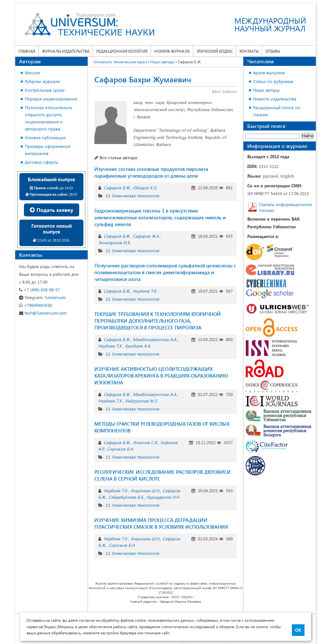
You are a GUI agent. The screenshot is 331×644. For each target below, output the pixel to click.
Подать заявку (52, 210)
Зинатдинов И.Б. (114, 242)
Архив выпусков (269, 73)
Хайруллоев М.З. (141, 401)
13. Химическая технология (132, 196)
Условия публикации (45, 137)
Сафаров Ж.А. (146, 236)
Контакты (249, 51)
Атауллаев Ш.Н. (145, 490)
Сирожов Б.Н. (120, 449)
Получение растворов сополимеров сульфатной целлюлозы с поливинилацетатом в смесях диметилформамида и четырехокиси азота (165, 272)
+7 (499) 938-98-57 (39, 290)
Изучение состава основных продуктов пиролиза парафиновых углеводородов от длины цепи (151, 172)
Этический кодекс (215, 51)
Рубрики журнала (42, 81)
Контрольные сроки (45, 90)
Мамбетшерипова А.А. (155, 339)
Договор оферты (42, 162)
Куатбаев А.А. (138, 346)
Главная (27, 51)
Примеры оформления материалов (48, 150)
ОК (298, 630)
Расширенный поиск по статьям (277, 111)
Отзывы (273, 51)
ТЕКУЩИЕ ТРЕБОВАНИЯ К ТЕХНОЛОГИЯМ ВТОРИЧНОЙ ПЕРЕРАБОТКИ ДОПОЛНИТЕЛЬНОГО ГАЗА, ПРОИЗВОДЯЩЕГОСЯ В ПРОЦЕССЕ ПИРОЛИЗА (158, 321)
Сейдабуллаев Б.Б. (126, 497)
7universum (42, 297)
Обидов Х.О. (145, 187)
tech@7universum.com (43, 313)
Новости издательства (275, 99)
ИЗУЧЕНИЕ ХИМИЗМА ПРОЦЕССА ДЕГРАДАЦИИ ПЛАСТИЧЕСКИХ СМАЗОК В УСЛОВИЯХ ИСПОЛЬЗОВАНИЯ (161, 523)
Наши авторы (266, 90)
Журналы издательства (66, 51)
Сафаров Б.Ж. (117, 187)
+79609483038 (35, 305)
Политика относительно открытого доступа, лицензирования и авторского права (49, 118)
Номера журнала (172, 51)
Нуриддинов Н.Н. (163, 497)
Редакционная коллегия (122, 51)
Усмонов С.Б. (145, 442)
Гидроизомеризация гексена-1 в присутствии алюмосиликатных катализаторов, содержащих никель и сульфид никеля (160, 217)
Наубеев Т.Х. (145, 291)
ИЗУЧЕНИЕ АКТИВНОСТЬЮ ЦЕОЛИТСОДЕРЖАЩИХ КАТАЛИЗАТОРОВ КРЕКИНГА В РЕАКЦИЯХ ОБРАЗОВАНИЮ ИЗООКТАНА (161, 376)
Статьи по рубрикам (273, 81)
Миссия (32, 73)
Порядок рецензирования (51, 99)
